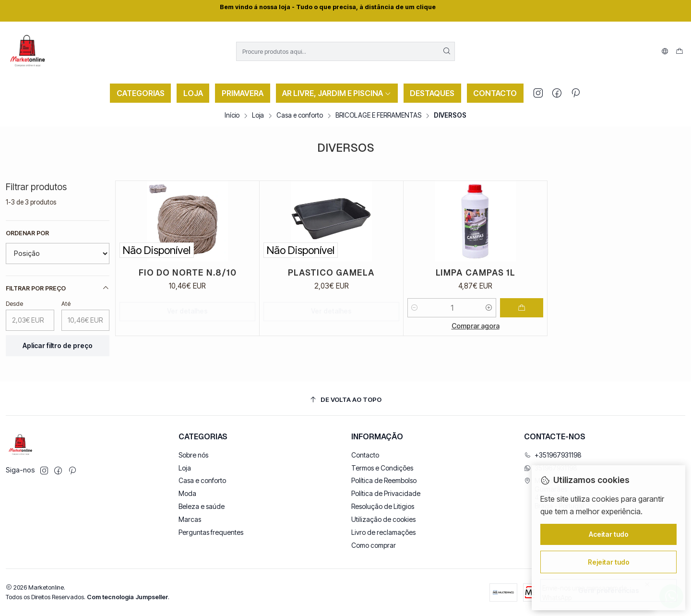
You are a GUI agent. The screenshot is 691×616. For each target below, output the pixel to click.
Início (232, 116)
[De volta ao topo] (345, 400)
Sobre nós (193, 455)
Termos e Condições (382, 468)
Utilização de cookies (383, 519)
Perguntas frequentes (211, 532)
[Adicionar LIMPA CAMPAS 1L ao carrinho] (522, 308)
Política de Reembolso (384, 480)
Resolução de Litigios (383, 506)
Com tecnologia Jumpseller (127, 597)
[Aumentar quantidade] (489, 308)
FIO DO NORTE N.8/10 (188, 272)
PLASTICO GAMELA (331, 272)
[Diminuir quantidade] (415, 308)
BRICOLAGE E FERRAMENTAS (378, 116)
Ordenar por (27, 233)
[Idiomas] (665, 51)
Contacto (365, 455)
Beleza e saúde (202, 506)
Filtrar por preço (58, 288)
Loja (258, 116)
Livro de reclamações (383, 532)
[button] (140, 93)
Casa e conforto (300, 116)
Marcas (190, 519)
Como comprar (374, 545)
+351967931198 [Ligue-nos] (553, 455)
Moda (187, 493)
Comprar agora (476, 326)
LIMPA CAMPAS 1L (476, 272)
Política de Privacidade (386, 493)
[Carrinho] (679, 51)
